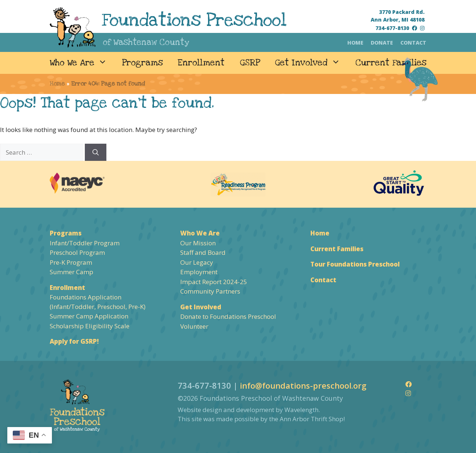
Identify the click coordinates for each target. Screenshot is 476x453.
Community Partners (210, 291)
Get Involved (311, 63)
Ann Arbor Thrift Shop (311, 419)
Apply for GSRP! (74, 341)
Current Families (391, 63)
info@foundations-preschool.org (303, 385)
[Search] (96, 152)
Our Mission (198, 243)
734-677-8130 (392, 28)
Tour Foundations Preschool (355, 264)
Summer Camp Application (89, 316)
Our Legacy (197, 262)
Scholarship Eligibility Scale (90, 326)
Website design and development (226, 410)
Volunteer (194, 326)
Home (355, 43)
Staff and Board (203, 252)
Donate (382, 43)
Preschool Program (77, 252)
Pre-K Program (71, 262)
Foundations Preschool (194, 20)
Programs (142, 63)
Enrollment (201, 63)
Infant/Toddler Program (85, 243)
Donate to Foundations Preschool (228, 316)
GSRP (250, 63)
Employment (199, 272)
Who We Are (82, 63)
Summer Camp (71, 272)
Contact (413, 43)
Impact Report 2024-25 (214, 282)
